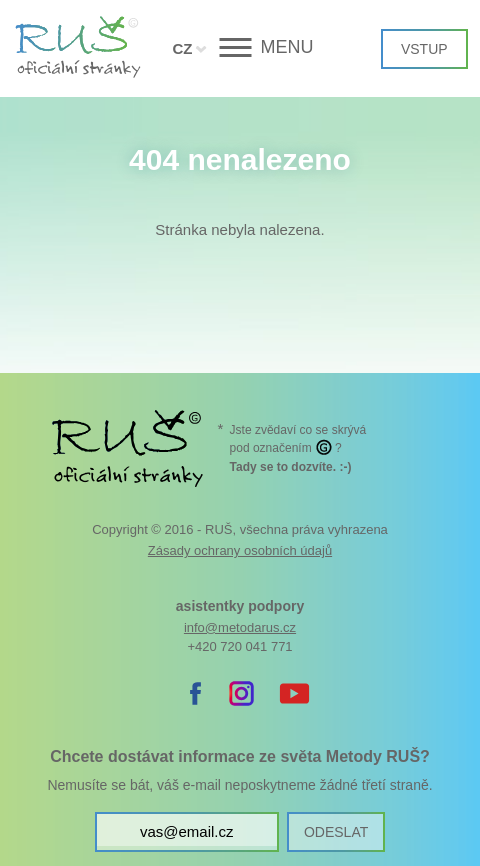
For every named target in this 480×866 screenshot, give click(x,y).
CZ (182, 48)
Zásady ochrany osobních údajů (240, 550)
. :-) (291, 467)
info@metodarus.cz (240, 627)
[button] (240, 47)
